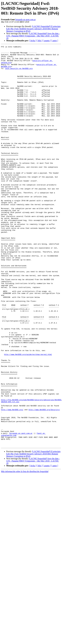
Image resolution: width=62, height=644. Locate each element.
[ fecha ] (33, 41)
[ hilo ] (40, 41)
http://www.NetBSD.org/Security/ (44, 483)
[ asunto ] (47, 41)
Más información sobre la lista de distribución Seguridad (25, 552)
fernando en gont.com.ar (25, 20)
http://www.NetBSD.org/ (12, 483)
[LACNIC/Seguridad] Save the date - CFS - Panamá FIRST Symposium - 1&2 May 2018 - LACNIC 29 (33, 36)
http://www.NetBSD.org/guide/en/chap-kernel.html (28, 416)
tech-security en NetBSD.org (19, 73)
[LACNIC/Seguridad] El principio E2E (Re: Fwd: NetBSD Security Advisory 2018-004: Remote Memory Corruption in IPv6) (33, 29)
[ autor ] (55, 41)
